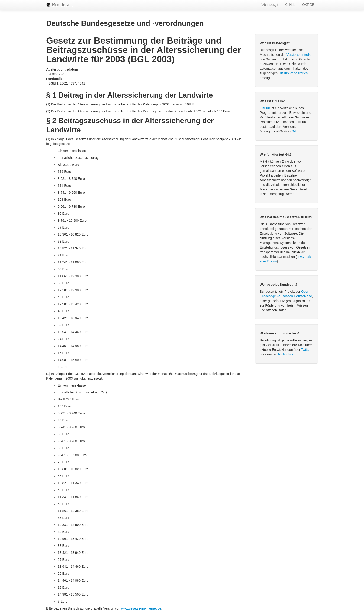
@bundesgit (269, 5)
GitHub (290, 5)
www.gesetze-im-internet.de (141, 608)
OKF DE (308, 5)
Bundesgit (60, 5)
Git (294, 131)
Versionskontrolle (299, 55)
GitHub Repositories (293, 73)
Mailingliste (286, 354)
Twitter (306, 350)
